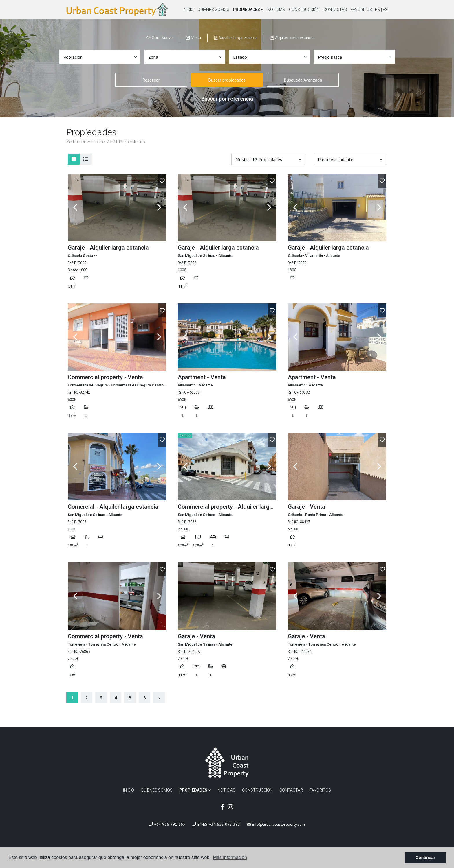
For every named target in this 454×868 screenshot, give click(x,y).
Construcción (304, 10)
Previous (75, 208)
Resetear (151, 80)
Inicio (188, 10)
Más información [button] (230, 857)
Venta (193, 37)
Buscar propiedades (227, 80)
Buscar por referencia (227, 99)
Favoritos (361, 10)
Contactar (335, 10)
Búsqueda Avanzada (303, 80)
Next (159, 208)
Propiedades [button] (248, 10)
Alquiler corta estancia (292, 37)
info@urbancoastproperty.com (276, 824)
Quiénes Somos (213, 10)
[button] (100, 57)
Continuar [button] (425, 858)
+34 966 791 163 (167, 824)
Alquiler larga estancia (236, 37)
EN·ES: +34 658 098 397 (216, 824)
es (385, 10)
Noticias (276, 10)
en (378, 10)
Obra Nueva (159, 37)
